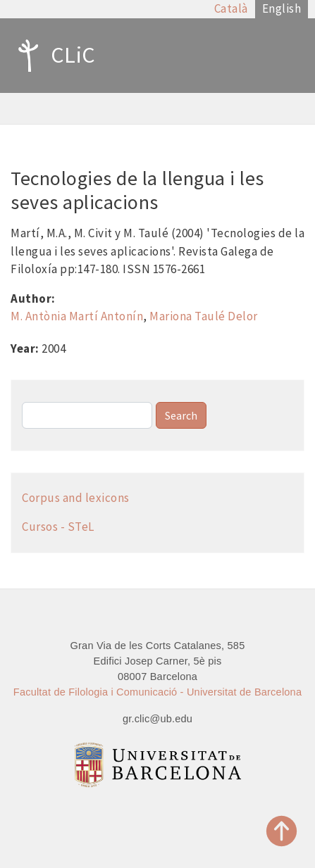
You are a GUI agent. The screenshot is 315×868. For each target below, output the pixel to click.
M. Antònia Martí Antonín (77, 316)
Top (282, 831)
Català (231, 8)
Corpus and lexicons (76, 498)
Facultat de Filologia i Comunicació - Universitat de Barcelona (157, 692)
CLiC (53, 56)
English (282, 8)
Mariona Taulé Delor (204, 316)
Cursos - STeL (58, 527)
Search (181, 415)
